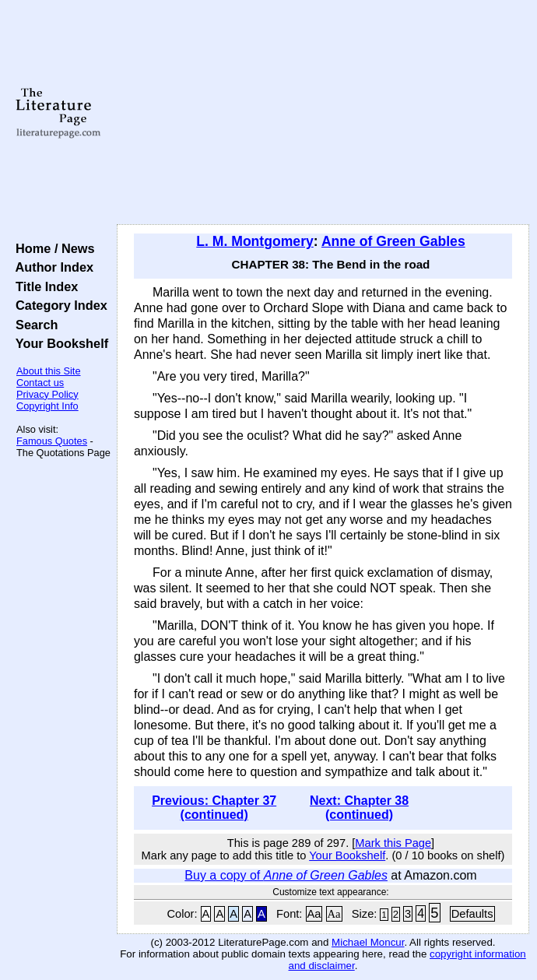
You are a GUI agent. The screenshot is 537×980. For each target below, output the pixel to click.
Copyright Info (47, 406)
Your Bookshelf (58, 343)
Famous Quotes (52, 441)
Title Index (43, 286)
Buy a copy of (286, 875)
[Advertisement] (323, 113)
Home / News (52, 248)
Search (33, 325)
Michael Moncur (368, 942)
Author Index (51, 267)
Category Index (58, 305)
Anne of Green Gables (393, 241)
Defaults (472, 914)
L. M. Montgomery (255, 241)
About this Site (49, 371)
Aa (314, 914)
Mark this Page (393, 843)
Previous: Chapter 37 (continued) (214, 808)
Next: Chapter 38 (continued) (359, 808)
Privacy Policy (47, 394)
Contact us (40, 383)
